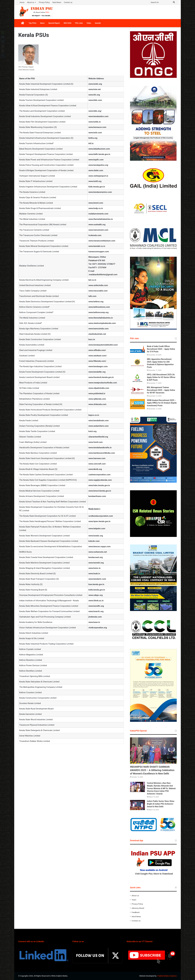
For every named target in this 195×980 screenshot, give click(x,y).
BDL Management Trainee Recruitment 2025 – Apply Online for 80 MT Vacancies (161, 390)
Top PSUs (32, 23)
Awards (98, 23)
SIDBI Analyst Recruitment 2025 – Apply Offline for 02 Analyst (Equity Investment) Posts (162, 403)
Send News (57, 2)
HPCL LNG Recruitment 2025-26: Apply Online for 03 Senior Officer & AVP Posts (161, 377)
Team (134, 900)
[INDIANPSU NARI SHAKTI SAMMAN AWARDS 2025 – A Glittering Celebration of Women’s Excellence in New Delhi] (153, 751)
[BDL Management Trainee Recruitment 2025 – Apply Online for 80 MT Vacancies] (137, 391)
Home (22, 2)
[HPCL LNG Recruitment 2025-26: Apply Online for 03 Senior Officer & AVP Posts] (137, 378)
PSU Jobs (79, 23)
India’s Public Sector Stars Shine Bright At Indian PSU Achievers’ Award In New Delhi (161, 804)
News (42, 23)
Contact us (68, 2)
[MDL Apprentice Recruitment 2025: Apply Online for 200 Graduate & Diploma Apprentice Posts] (137, 363)
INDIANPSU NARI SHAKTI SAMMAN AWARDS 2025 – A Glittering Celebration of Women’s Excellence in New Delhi (152, 770)
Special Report (54, 23)
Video (89, 23)
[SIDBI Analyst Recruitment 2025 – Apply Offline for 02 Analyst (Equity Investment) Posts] (137, 404)
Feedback (136, 912)
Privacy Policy (44, 2)
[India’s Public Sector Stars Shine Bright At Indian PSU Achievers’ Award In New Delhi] (137, 805)
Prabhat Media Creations (167, 976)
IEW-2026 (68, 23)
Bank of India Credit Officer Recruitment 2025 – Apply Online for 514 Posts (161, 349)
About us (31, 2)
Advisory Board (138, 908)
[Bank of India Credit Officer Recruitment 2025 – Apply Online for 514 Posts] (137, 350)
